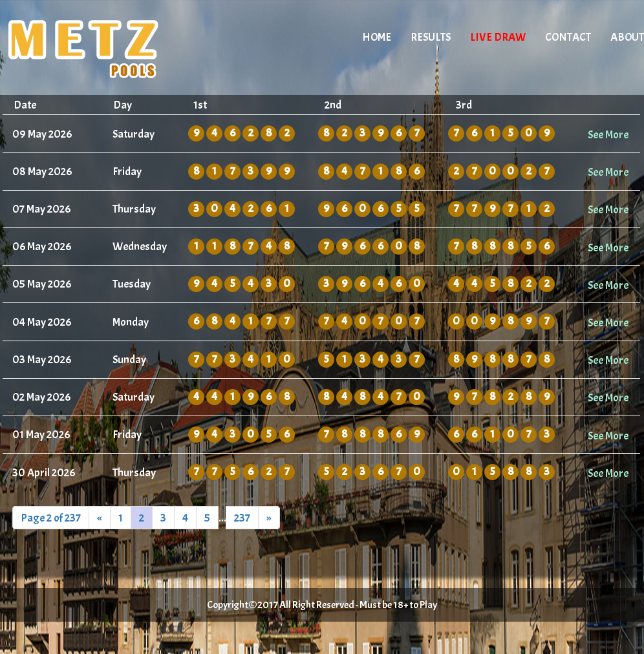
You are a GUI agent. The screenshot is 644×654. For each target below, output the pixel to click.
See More (608, 134)
